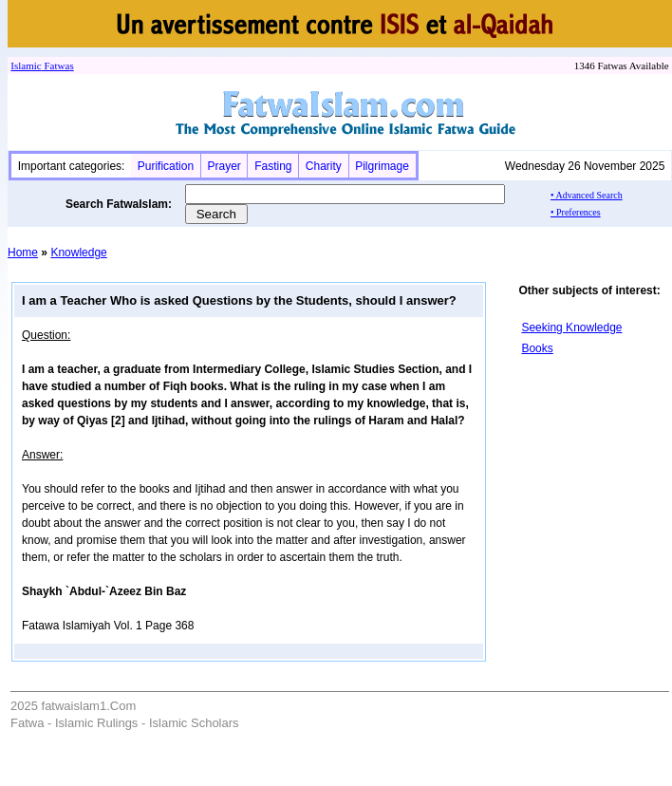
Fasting (273, 166)
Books (537, 348)
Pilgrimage (382, 166)
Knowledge (78, 253)
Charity (324, 166)
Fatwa (56, 65)
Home (23, 253)
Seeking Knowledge (571, 327)
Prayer (224, 166)
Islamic (26, 65)
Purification (166, 166)
